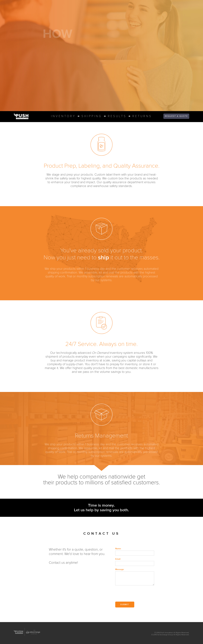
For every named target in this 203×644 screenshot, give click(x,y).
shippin (92, 116)
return (142, 116)
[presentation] (137, 594)
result (117, 116)
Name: (118, 549)
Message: (120, 569)
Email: (118, 559)
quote (176, 116)
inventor (63, 116)
